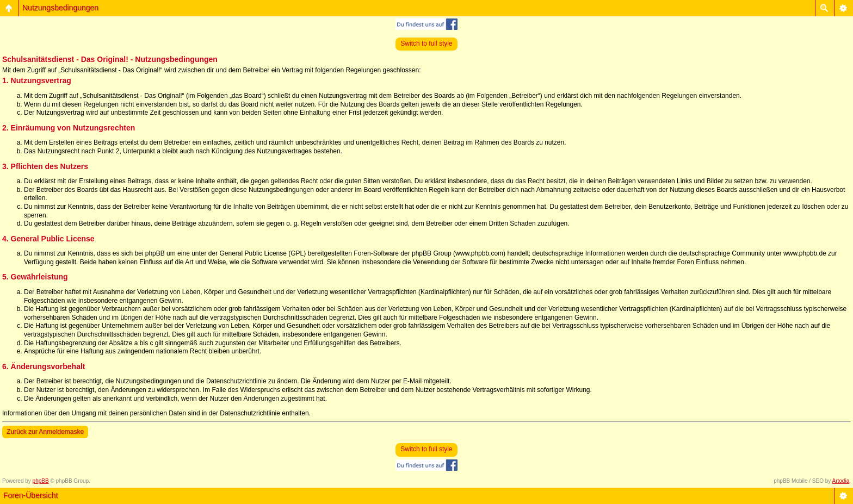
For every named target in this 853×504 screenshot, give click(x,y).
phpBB (41, 481)
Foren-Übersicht (30, 495)
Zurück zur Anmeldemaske (45, 432)
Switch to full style (426, 43)
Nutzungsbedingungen (60, 8)
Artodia (841, 481)
